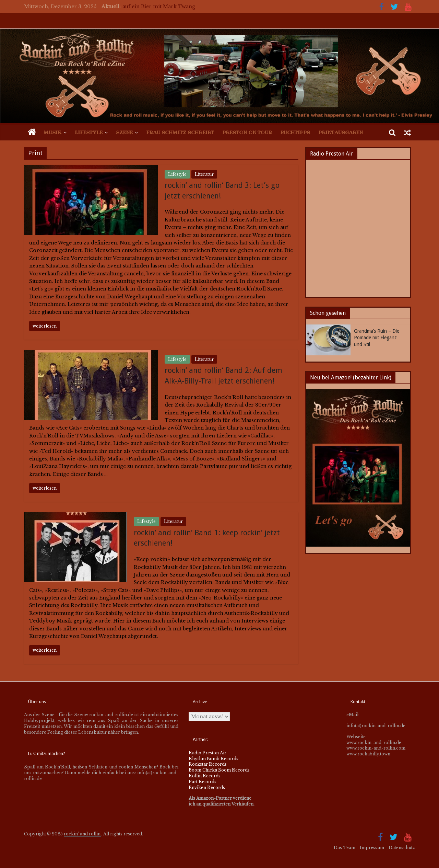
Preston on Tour (247, 133)
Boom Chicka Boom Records (219, 770)
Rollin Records (205, 776)
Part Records (203, 782)
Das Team (345, 848)
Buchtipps (295, 133)
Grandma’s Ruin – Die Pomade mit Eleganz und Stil (377, 338)
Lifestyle (89, 133)
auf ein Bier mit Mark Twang (159, 7)
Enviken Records (207, 787)
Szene (124, 133)
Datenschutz (402, 848)
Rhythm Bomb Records (213, 759)
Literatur (204, 174)
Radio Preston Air (207, 753)
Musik (52, 133)
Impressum (372, 848)
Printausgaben (341, 133)
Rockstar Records (208, 764)
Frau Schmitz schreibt (180, 133)
